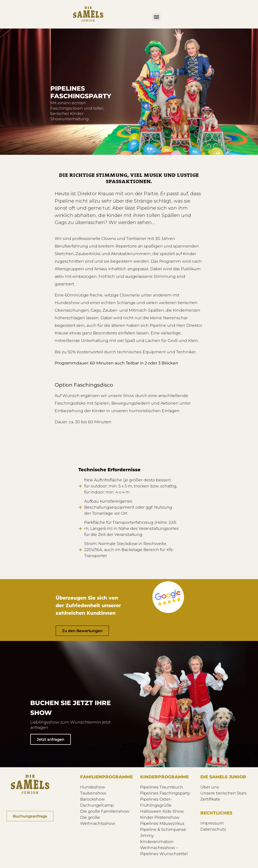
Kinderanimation (157, 842)
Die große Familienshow (105, 811)
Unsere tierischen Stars (223, 793)
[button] (156, 17)
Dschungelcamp (97, 805)
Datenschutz (213, 829)
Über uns (210, 787)
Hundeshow (93, 787)
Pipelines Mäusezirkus (162, 823)
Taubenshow (93, 793)
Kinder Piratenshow (160, 817)
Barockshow (92, 799)
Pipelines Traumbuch (162, 787)
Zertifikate (210, 799)
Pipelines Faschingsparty (165, 793)
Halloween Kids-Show (162, 811)
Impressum (212, 823)
